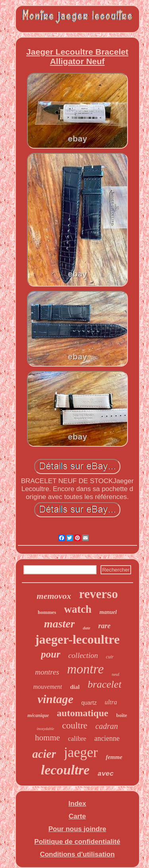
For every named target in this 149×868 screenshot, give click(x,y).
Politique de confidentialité (77, 842)
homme (47, 738)
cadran (107, 726)
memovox (54, 596)
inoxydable (45, 729)
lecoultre (65, 770)
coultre (75, 726)
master (60, 624)
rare (104, 626)
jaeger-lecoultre (77, 639)
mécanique (38, 715)
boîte (121, 715)
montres (47, 672)
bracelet (104, 684)
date (86, 628)
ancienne (107, 738)
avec (105, 774)
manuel (108, 612)
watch (78, 609)
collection (83, 655)
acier (44, 754)
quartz (89, 703)
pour (51, 654)
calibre (77, 739)
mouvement (47, 687)
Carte (77, 816)
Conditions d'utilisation (77, 854)
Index (77, 804)
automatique (82, 713)
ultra (111, 702)
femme (114, 757)
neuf (116, 674)
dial (75, 687)
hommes (47, 612)
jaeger (81, 752)
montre (85, 669)
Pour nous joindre (77, 829)
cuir (110, 657)
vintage (55, 699)
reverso (99, 594)
